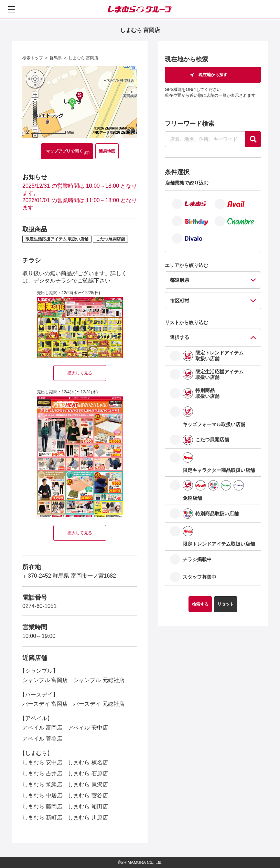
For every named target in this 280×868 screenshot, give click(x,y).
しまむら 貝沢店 (88, 784)
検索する (200, 604)
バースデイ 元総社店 (99, 704)
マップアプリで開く (64, 151)
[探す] (253, 139)
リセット (226, 604)
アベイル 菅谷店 (42, 739)
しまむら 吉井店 (42, 773)
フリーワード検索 (190, 124)
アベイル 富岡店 (42, 728)
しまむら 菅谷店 (88, 795)
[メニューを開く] (12, 9)
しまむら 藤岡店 (42, 807)
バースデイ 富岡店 (45, 704)
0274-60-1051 (40, 606)
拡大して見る (80, 373)
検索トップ (33, 58)
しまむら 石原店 (88, 773)
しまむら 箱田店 (88, 807)
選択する (180, 337)
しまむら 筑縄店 (42, 784)
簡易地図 (107, 151)
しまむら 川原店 (88, 818)
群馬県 (56, 58)
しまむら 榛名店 (88, 762)
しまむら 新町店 (42, 818)
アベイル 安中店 (88, 728)
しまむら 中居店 (42, 795)
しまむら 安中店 (42, 762)
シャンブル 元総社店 (99, 680)
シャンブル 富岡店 (45, 680)
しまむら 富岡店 (83, 58)
